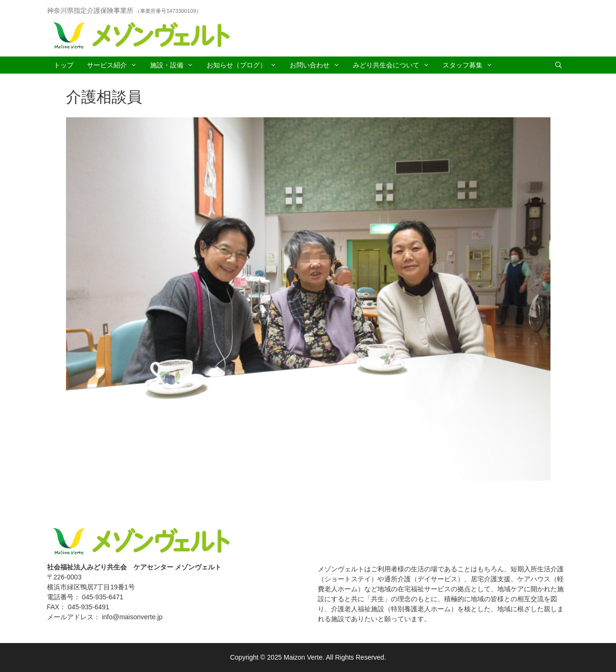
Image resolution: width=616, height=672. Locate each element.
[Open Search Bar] (559, 65)
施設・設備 (175, 65)
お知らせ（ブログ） (245, 65)
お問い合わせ (318, 65)
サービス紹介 (115, 65)
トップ (64, 65)
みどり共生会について (394, 65)
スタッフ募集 (471, 65)
